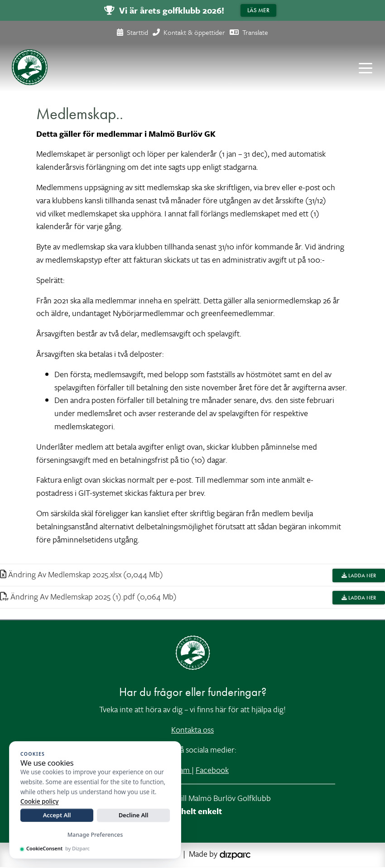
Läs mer (258, 10)
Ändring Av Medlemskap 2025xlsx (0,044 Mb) (82, 575)
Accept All (57, 815)
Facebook (212, 771)
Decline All (134, 815)
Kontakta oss (192, 730)
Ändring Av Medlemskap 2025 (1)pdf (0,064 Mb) (88, 597)
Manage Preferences (95, 835)
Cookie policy (39, 801)
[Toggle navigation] (366, 67)
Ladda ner (359, 576)
